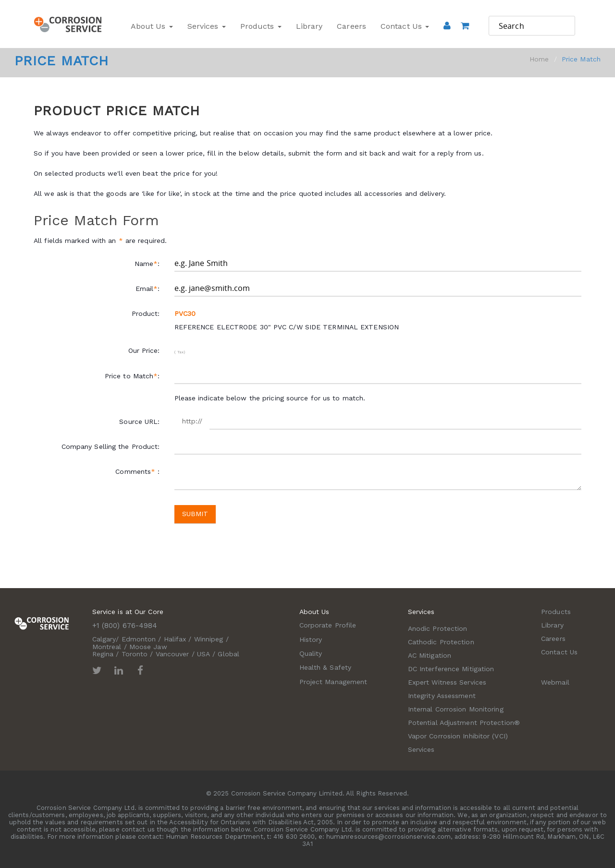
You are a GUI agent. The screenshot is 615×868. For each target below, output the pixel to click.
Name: (147, 264)
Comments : (137, 471)
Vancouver (172, 654)
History (311, 639)
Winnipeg (209, 639)
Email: (148, 289)
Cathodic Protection (441, 642)
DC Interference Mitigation (451, 669)
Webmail (555, 682)
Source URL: (139, 422)
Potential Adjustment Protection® (464, 723)
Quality (311, 653)
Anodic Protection (438, 628)
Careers (351, 26)
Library (309, 26)
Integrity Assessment (442, 696)
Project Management (333, 682)
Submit (195, 514)
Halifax (175, 639)
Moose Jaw (148, 647)
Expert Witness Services (447, 682)
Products (261, 26)
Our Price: (144, 350)
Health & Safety (326, 667)
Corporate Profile (328, 625)
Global (228, 654)
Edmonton (139, 639)
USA (203, 654)
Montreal (107, 647)
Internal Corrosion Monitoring (456, 709)
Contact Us (405, 26)
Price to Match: (132, 376)
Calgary (104, 639)
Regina (103, 654)
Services (207, 26)
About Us (152, 26)
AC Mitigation (430, 655)
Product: (146, 313)
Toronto (135, 654)
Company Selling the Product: (111, 446)
